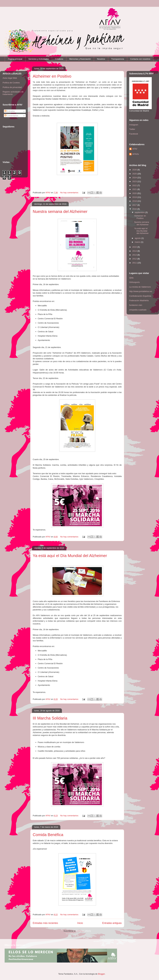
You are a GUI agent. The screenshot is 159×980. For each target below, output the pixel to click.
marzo (138, 242)
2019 (135, 197)
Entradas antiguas (112, 923)
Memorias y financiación (80, 59)
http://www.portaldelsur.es (141, 291)
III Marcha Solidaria (50, 718)
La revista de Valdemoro (140, 287)
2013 (135, 255)
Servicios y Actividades (39, 59)
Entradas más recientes (45, 923)
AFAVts (136, 154)
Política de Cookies (11, 83)
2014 (135, 251)
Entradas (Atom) (84, 931)
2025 (135, 174)
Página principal (15, 59)
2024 (135, 178)
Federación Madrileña (139, 300)
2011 (135, 263)
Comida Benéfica (48, 835)
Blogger (101, 974)
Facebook (134, 134)
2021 (135, 189)
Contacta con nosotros (140, 59)
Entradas (10, 111)
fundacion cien (136, 305)
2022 (135, 185)
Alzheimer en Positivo (52, 76)
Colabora (59, 59)
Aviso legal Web (10, 78)
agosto (138, 238)
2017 (135, 205)
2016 (135, 209)
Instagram (134, 125)
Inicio (80, 923)
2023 (135, 181)
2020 (135, 193)
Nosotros (101, 59)
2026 (135, 170)
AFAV (135, 149)
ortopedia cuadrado (138, 310)
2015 (135, 247)
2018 (135, 201)
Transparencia (118, 59)
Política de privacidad (12, 87)
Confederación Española (140, 296)
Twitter (132, 129)
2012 (135, 259)
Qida (131, 278)
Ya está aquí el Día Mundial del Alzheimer (70, 556)
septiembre (140, 212)
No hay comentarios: (70, 193)
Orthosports (134, 282)
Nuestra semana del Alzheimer (60, 211)
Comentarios (11, 116)
